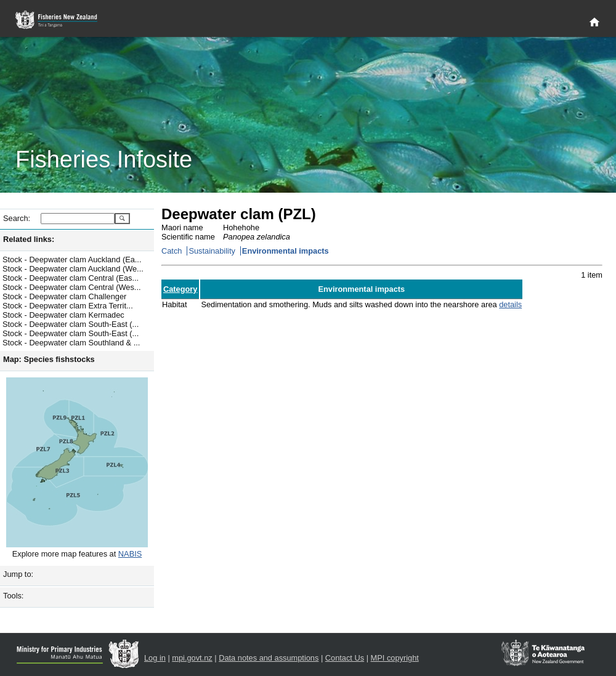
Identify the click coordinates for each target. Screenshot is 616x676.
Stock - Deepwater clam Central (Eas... (71, 278)
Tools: (13, 596)
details (510, 304)
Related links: (29, 239)
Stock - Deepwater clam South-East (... (71, 324)
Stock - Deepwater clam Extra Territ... (68, 306)
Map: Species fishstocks (49, 359)
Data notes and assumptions (269, 658)
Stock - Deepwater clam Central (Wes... (72, 287)
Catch (172, 251)
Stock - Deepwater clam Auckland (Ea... (72, 260)
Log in (155, 658)
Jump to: (18, 574)
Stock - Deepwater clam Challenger (64, 296)
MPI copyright (395, 658)
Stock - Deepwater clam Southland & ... (71, 343)
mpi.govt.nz (192, 658)
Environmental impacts (286, 251)
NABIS (130, 554)
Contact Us (345, 658)
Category (180, 289)
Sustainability (212, 251)
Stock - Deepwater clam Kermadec (63, 315)
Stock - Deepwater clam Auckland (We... (73, 269)
